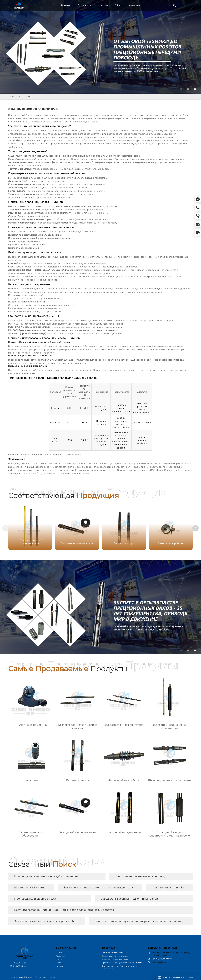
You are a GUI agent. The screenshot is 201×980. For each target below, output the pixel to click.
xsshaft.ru (43, 144)
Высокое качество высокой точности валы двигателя (100, 888)
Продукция (60, 956)
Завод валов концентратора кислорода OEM (44, 921)
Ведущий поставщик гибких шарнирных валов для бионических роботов (64, 910)
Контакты (60, 966)
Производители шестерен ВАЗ (35, 899)
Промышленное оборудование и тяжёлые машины (122, 963)
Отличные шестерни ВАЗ (169, 888)
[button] (196, 528)
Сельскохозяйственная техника (115, 953)
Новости (59, 959)
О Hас (58, 963)
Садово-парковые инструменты (115, 956)
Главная (13, 96)
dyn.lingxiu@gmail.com (163, 958)
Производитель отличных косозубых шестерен (46, 876)
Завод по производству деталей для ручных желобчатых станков (139, 921)
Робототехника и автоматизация (115, 959)
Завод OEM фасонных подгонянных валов (129, 899)
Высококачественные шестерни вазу (140, 876)
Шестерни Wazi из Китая (31, 888)
